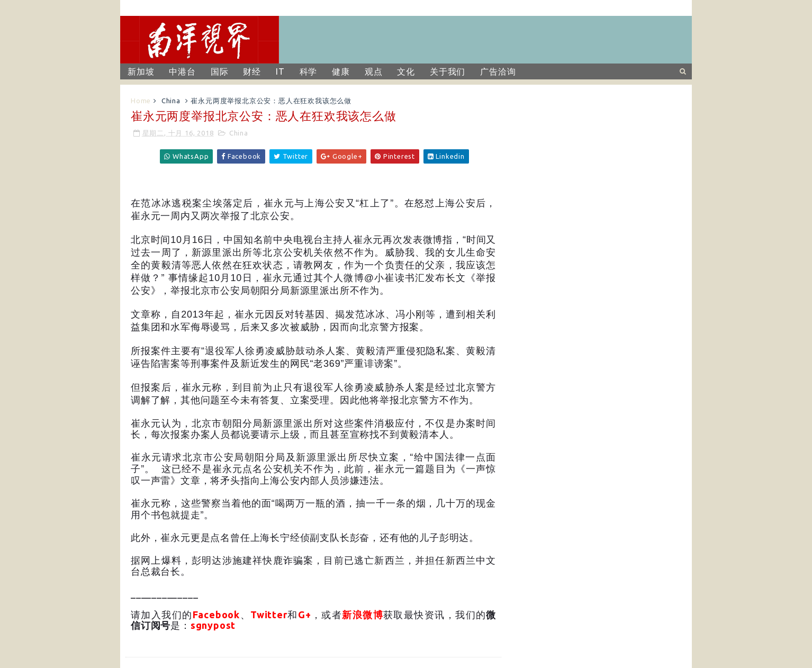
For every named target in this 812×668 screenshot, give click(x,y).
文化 (406, 71)
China (171, 101)
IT (280, 71)
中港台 (182, 71)
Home (141, 101)
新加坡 (141, 71)
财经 (252, 71)
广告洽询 (498, 71)
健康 (341, 71)
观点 (374, 71)
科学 (309, 71)
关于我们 (448, 71)
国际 (220, 71)
